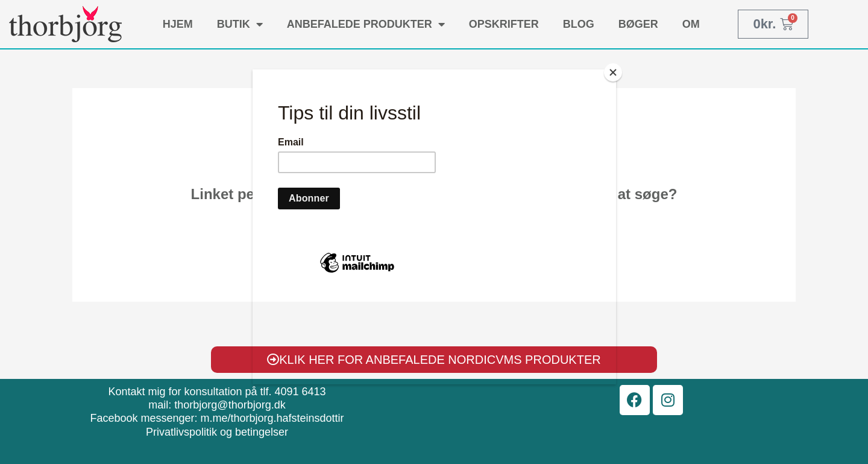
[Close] (613, 72)
